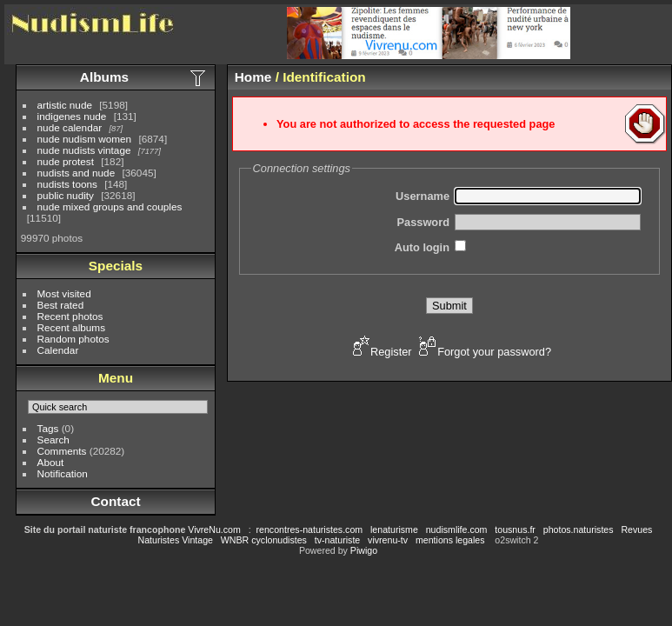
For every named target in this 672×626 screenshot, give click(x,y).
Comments (62, 451)
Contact (115, 501)
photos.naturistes (579, 529)
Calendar (58, 350)
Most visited (64, 293)
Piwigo (364, 550)
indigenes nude (72, 116)
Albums (104, 77)
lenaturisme (394, 529)
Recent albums (71, 327)
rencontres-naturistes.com (310, 529)
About (51, 462)
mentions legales (450, 540)
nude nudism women (85, 139)
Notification (63, 473)
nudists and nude (77, 173)
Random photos (73, 339)
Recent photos (70, 316)
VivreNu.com (214, 529)
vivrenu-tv (388, 540)
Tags (48, 428)
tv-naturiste (337, 540)
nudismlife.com (457, 529)
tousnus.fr (515, 529)
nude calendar (70, 127)
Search (53, 440)
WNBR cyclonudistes (264, 540)
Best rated (61, 305)
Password (423, 222)
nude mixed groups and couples (110, 206)
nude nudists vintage (84, 150)
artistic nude (65, 105)
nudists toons (67, 184)
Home (253, 77)
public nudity (66, 195)
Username (422, 196)
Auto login (422, 247)
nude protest (66, 161)
